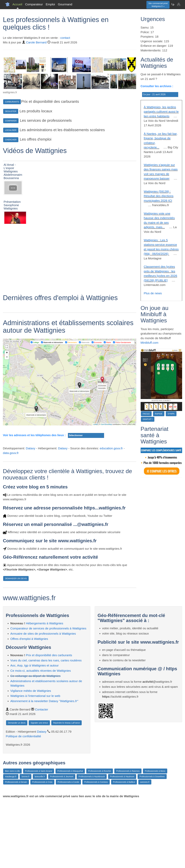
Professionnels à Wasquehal (70, 838)
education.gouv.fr (111, 515)
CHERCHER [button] (11, 140)
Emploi (50, 4)
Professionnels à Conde (68, 849)
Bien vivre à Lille (12, 838)
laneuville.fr (40, 843)
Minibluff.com (150, 343)
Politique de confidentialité (23, 803)
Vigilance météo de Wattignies (31, 757)
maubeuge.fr (11, 843)
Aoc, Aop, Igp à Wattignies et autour (35, 732)
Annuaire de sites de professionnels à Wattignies (43, 700)
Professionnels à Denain (16, 849)
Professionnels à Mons (155, 838)
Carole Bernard (36, 42)
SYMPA (171, 414)
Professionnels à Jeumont (62, 843)
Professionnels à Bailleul (124, 849)
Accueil (17, 4)
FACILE (146, 414)
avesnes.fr (145, 849)
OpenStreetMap (106, 491)
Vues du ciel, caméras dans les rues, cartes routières (46, 727)
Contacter (42, 776)
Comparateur (34, 4)
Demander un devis (17, 790)
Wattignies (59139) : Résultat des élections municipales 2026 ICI (159, 196)
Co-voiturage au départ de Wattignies (35, 743)
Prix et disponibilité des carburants (49, 722)
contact (65, 38)
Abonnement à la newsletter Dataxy (44, 768)
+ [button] (7, 420)
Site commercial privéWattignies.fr (158, 5)
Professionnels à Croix (42, 849)
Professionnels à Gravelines (152, 843)
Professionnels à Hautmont (122, 843)
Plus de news (153, 293)
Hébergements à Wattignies (45, 690)
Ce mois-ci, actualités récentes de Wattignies (41, 737)
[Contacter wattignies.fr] (178, 4)
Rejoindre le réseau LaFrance (66, 790)
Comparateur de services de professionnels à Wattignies (48, 695)
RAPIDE (159, 414)
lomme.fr (25, 843)
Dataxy (31, 515)
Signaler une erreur (39, 790)
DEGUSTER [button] (11, 111)
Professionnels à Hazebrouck (92, 843)
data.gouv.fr (11, 520)
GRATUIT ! (148, 419)
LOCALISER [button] (11, 130)
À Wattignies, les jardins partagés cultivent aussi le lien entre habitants (161, 112)
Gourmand (65, 4)
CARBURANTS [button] (12, 102)
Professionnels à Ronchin (100, 838)
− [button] (7, 424)
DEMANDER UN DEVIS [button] (16, 645)
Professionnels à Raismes (128, 838)
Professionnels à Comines (96, 849)
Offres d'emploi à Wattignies (29, 705)
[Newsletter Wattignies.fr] (173, 4)
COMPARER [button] (11, 121)
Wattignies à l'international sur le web (35, 763)
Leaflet (95, 491)
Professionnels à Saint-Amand (39, 838)
